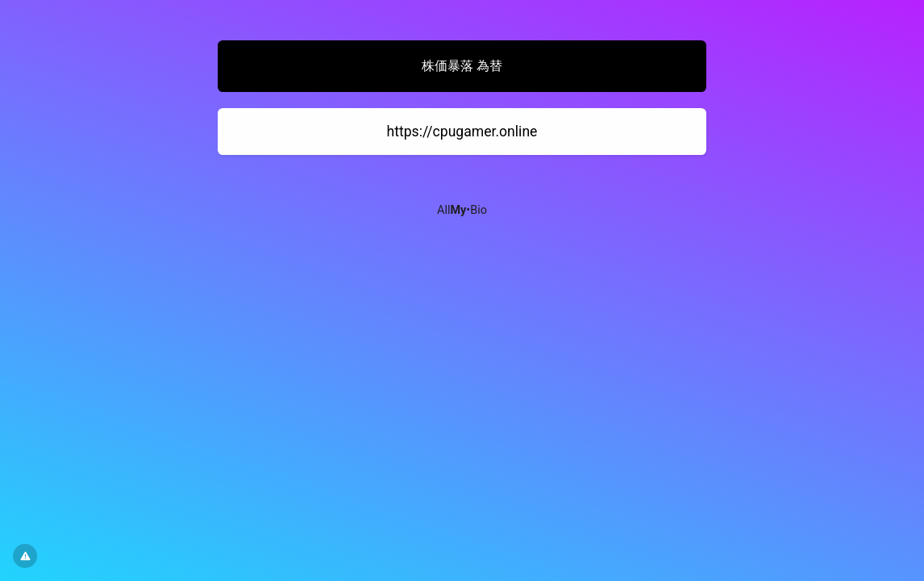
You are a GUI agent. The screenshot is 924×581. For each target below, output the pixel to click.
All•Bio (462, 210)
